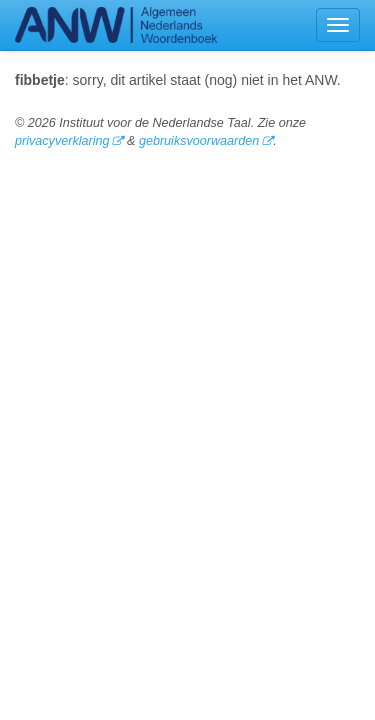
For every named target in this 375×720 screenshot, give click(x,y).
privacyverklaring (62, 141)
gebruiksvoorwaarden (199, 141)
